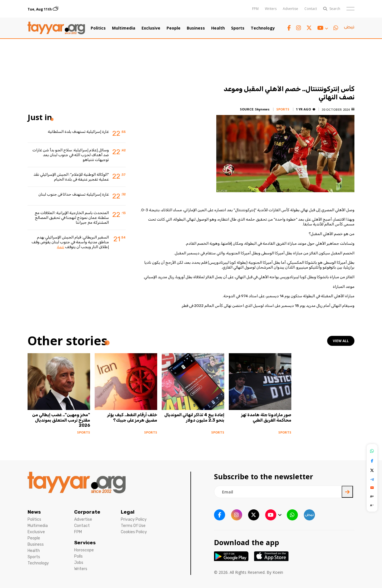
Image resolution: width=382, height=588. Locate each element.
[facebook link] (289, 28)
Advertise (290, 9)
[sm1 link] (349, 28)
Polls (78, 556)
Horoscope (84, 550)
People (174, 28)
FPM (255, 9)
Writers (271, 9)
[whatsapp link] (336, 28)
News (34, 512)
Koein (278, 572)
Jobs (79, 563)
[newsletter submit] (347, 492)
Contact (311, 9)
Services (85, 543)
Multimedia (124, 28)
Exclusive (151, 28)
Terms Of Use (133, 526)
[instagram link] (299, 28)
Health (218, 28)
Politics (98, 28)
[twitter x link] (309, 28)
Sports (238, 28)
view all (341, 341)
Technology (263, 28)
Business (196, 28)
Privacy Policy (134, 519)
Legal (128, 512)
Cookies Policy (134, 532)
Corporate (87, 512)
